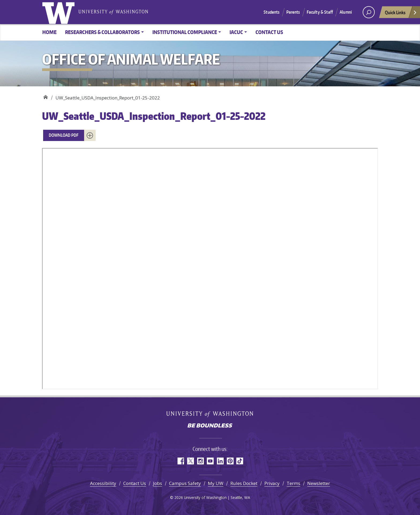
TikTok (240, 461)
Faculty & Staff (320, 12)
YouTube (210, 461)
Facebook (180, 461)
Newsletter (319, 483)
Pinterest (230, 461)
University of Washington (59, 12)
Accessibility (103, 483)
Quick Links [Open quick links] (401, 14)
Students (271, 12)
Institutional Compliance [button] (185, 32)
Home (49, 32)
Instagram (200, 461)
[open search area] (369, 12)
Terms (293, 483)
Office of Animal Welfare (45, 96)
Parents (293, 12)
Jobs (157, 483)
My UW (216, 483)
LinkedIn (220, 461)
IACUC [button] (236, 32)
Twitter (190, 461)
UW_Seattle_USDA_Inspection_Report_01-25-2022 (154, 116)
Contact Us (269, 32)
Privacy (272, 483)
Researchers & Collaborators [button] (102, 32)
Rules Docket (244, 483)
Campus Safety (185, 483)
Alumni (346, 12)
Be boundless (210, 426)
